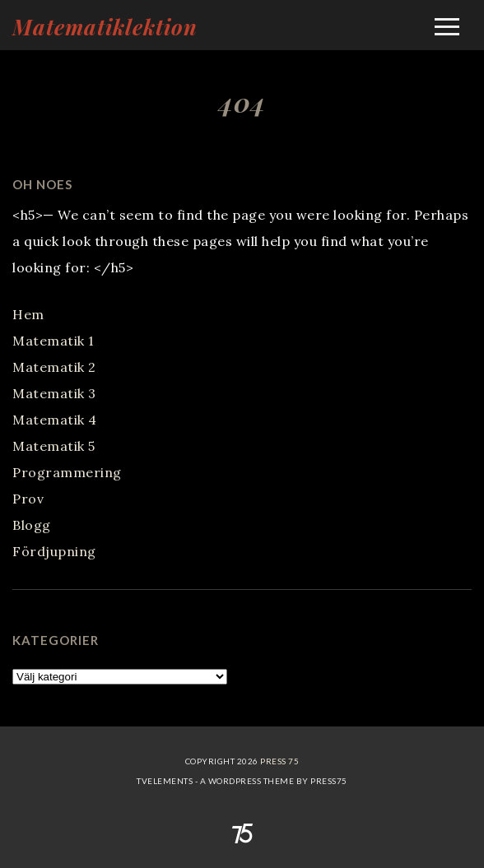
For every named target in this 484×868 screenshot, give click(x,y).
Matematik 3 (54, 393)
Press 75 (279, 761)
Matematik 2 (54, 367)
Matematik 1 (54, 341)
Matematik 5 (54, 446)
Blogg (32, 525)
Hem (28, 314)
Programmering (67, 472)
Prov (28, 499)
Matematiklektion (105, 27)
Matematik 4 (55, 420)
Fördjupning (54, 551)
